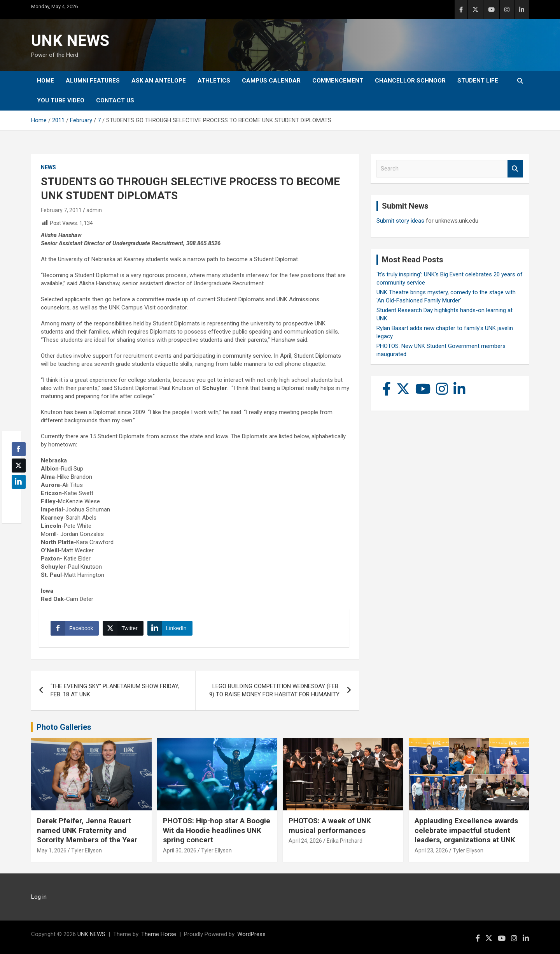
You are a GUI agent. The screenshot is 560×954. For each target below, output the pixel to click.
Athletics (214, 81)
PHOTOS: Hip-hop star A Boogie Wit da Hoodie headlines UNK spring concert (217, 830)
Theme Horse (159, 934)
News (48, 167)
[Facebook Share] (75, 628)
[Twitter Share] (123, 628)
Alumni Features (93, 81)
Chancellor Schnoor (410, 81)
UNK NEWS (70, 41)
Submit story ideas (400, 221)
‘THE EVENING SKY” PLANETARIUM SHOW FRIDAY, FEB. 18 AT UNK (115, 690)
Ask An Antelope (159, 81)
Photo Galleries (64, 727)
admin (94, 210)
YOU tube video (61, 100)
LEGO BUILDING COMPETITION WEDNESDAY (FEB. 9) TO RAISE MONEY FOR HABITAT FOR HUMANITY (274, 690)
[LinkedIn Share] (170, 628)
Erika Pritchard (345, 841)
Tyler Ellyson (87, 850)
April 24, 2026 (305, 841)
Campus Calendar (271, 81)
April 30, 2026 (180, 850)
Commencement (338, 81)
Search (515, 169)
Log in (39, 897)
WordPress (251, 934)
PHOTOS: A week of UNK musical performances (330, 826)
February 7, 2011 (61, 210)
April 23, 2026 (431, 850)
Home (45, 81)
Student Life (478, 81)
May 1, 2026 (52, 850)
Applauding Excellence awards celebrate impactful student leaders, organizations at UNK (466, 830)
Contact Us (115, 100)
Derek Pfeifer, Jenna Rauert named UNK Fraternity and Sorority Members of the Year (87, 830)
